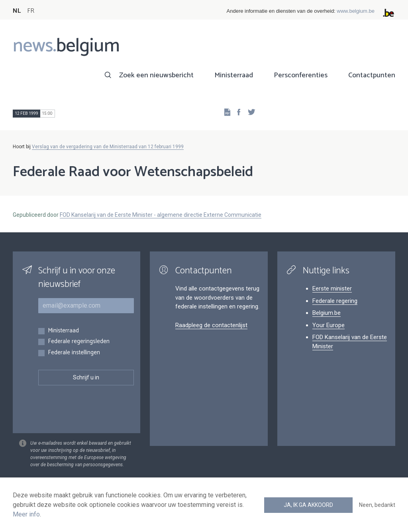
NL (17, 11)
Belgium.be (327, 313)
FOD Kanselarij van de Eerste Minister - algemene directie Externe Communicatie (161, 215)
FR (31, 11)
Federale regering (335, 301)
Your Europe (329, 325)
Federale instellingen (74, 353)
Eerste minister (332, 289)
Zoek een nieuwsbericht (156, 75)
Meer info (26, 514)
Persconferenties (301, 75)
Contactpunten (372, 75)
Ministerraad (234, 75)
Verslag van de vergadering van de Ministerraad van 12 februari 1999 (108, 147)
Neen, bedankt (377, 505)
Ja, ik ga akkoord (308, 505)
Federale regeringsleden (79, 342)
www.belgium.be (356, 11)
